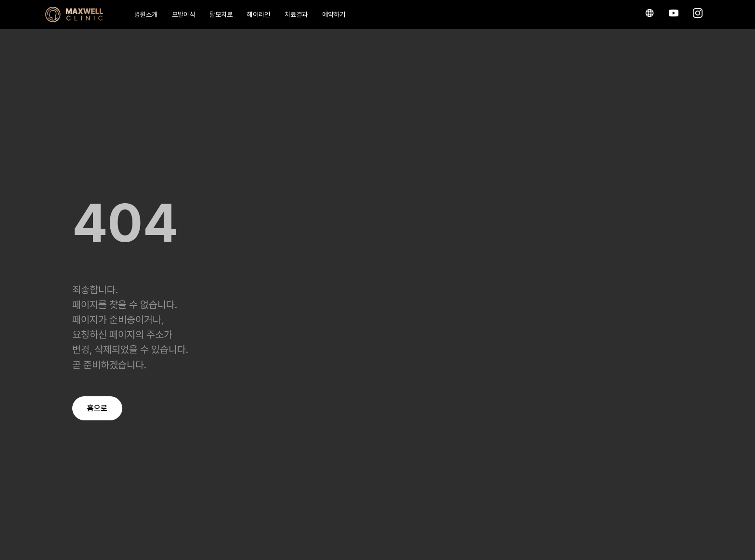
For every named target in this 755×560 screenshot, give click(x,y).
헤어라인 (259, 14)
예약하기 (334, 14)
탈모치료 (221, 14)
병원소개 (146, 14)
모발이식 (183, 14)
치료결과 (296, 14)
